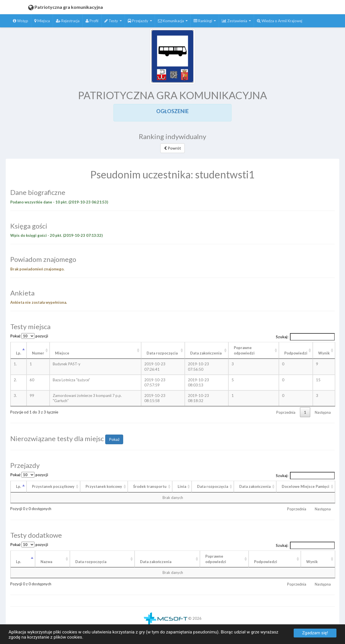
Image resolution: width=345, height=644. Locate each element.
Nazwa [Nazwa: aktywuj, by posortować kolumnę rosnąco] (46, 562)
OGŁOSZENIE (172, 111)
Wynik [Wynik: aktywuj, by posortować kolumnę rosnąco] (324, 353)
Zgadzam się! (315, 633)
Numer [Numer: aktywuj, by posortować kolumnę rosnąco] (38, 353)
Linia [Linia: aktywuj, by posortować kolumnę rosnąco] (182, 486)
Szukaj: (305, 337)
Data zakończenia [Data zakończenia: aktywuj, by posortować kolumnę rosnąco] (206, 353)
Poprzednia (286, 412)
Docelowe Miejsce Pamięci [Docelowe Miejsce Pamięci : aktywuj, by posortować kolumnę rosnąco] (306, 486)
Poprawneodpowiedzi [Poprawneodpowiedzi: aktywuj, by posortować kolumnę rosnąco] (216, 559)
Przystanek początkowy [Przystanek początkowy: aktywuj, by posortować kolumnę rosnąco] (53, 486)
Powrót (172, 148)
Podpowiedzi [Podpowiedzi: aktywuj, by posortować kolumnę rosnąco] (296, 353)
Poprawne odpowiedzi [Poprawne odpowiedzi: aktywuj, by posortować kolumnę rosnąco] (244, 350)
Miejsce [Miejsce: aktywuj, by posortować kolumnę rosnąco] (62, 353)
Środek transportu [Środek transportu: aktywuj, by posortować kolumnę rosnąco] (150, 486)
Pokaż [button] (114, 439)
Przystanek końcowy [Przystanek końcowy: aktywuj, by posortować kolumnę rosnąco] (104, 486)
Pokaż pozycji (29, 336)
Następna (323, 412)
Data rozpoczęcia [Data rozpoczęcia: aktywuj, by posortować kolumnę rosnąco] (162, 353)
